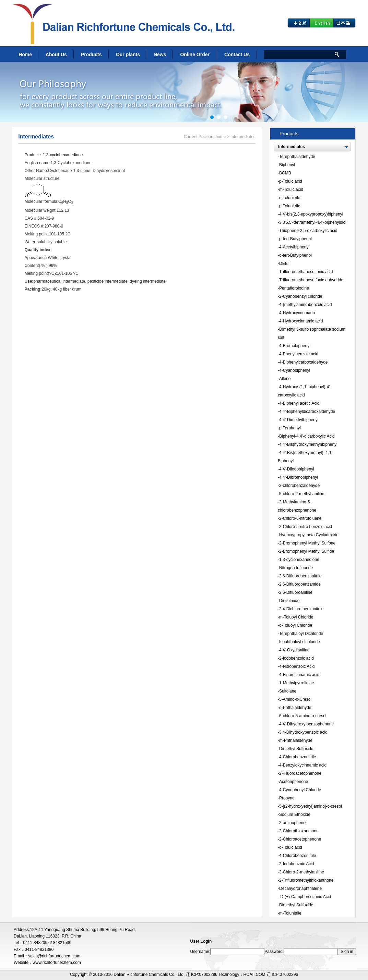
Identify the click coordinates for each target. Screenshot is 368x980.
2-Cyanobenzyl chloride (301, 296)
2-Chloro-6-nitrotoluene (300, 518)
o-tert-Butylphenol (295, 255)
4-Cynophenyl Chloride (300, 790)
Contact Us (237, 54)
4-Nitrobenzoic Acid (297, 666)
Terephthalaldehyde (297, 157)
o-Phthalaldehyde (295, 708)
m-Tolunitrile (290, 913)
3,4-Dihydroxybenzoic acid (303, 732)
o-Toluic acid (291, 847)
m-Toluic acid (291, 189)
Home (25, 54)
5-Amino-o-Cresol (295, 699)
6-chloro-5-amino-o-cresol (303, 716)
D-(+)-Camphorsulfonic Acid (305, 897)
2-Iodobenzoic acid (296, 658)
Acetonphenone (294, 782)
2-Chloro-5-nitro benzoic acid (306, 527)
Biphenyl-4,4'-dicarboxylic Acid (307, 436)
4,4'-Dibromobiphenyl (299, 477)
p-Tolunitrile (290, 206)
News (160, 54)
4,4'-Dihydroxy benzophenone (306, 724)
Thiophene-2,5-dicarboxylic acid (308, 231)
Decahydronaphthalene (300, 889)
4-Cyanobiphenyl (295, 370)
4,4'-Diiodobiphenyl (297, 469)
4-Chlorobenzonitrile (298, 757)
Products (91, 54)
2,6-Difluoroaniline (296, 592)
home (221, 137)
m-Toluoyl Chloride (296, 617)
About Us (56, 54)
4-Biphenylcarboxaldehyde (303, 362)
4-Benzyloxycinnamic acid (303, 765)
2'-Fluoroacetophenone (300, 773)
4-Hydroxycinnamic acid (301, 321)
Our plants (128, 54)
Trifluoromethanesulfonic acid (306, 272)
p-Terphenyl (290, 428)
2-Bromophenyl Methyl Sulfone (307, 543)
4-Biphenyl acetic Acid (299, 403)
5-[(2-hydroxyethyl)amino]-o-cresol (311, 806)
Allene (285, 379)
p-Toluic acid (291, 181)
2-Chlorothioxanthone (299, 831)
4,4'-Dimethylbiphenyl (299, 420)
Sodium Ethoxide (295, 814)
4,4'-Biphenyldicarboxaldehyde (307, 412)
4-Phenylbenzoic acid (299, 354)
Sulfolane (288, 691)
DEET (285, 264)
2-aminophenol (293, 823)
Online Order (195, 54)
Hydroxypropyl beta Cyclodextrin (309, 535)
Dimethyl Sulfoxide (296, 749)
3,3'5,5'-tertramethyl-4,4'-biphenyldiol (313, 222)
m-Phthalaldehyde (296, 740)
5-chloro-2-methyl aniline (302, 494)
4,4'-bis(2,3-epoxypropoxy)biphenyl (311, 214)
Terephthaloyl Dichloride (301, 634)
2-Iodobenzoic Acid (296, 864)
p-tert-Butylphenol (295, 239)
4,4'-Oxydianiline (294, 650)
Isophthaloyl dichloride (300, 642)
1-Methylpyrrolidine (296, 683)
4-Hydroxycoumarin (297, 313)
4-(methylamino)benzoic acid (305, 305)
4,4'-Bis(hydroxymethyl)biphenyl (308, 444)
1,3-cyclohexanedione (63, 155)
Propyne (287, 798)
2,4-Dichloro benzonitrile (301, 609)
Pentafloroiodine (294, 288)
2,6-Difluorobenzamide (300, 584)
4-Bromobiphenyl (295, 346)
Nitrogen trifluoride (296, 568)
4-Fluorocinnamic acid (299, 675)
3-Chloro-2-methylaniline (302, 872)
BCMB (285, 173)
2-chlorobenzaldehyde (299, 486)
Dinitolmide (289, 601)
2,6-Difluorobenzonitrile (300, 576)
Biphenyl (287, 165)
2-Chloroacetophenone (300, 839)
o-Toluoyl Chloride (296, 625)
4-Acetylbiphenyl (294, 247)
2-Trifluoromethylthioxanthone (306, 880)
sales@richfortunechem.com (54, 956)
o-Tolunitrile (290, 198)
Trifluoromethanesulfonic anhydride (311, 280)
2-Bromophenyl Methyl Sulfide (307, 551)
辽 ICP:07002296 (282, 975)
